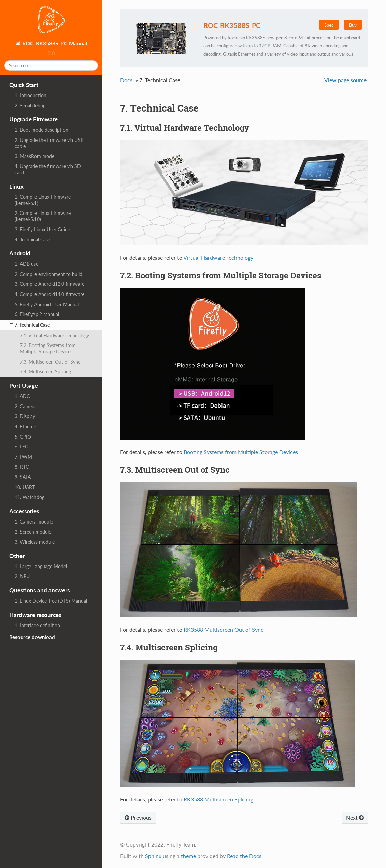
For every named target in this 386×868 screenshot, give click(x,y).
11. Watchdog (30, 497)
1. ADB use (26, 264)
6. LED (22, 447)
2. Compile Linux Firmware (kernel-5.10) (43, 216)
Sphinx (153, 856)
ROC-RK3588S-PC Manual (54, 43)
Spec (329, 25)
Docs (126, 80)
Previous (138, 817)
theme (188, 856)
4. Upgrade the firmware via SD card (48, 169)
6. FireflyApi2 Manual (37, 314)
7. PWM (23, 457)
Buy (353, 25)
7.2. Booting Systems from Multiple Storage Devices (48, 348)
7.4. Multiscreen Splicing (45, 372)
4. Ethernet (26, 426)
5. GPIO (23, 437)
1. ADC (22, 396)
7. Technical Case (30, 325)
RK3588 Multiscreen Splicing (218, 799)
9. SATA (23, 477)
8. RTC (22, 467)
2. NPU (22, 576)
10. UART (25, 487)
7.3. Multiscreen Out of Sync (50, 362)
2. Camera (25, 406)
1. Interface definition (37, 625)
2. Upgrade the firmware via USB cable (49, 143)
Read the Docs (244, 856)
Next (355, 817)
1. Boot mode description (41, 130)
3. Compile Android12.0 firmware (49, 284)
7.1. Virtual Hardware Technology (54, 335)
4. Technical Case (32, 240)
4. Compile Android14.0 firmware (49, 294)
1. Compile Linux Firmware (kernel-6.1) (43, 200)
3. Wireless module (35, 542)
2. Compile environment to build (48, 274)
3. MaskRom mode (34, 156)
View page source (345, 80)
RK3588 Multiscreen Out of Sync (224, 629)
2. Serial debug (30, 106)
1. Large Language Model (41, 566)
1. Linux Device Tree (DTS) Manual (51, 601)
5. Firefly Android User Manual (47, 304)
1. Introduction (31, 95)
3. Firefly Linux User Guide (42, 229)
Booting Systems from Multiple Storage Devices (241, 452)
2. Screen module (33, 532)
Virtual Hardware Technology (218, 257)
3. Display (25, 416)
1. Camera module (34, 522)
